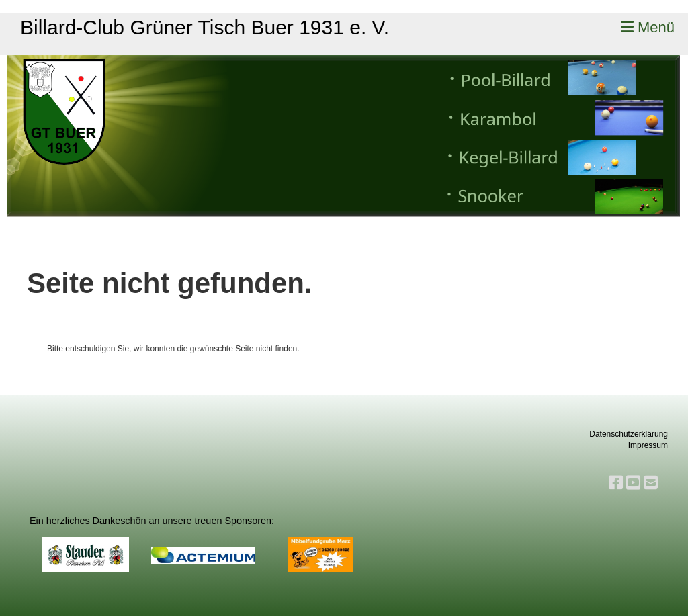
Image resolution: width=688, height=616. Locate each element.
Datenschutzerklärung (629, 434)
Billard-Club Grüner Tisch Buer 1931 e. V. (205, 27)
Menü (648, 27)
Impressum (648, 445)
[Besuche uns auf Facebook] (616, 483)
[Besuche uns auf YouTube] (633, 483)
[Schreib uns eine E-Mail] (651, 483)
